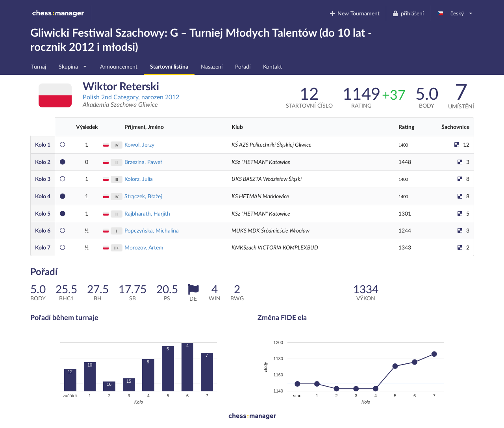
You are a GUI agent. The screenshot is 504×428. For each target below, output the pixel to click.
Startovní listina (169, 66)
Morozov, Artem (144, 247)
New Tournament (354, 13)
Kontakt (272, 66)
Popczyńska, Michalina (152, 230)
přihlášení (408, 13)
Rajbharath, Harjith (147, 213)
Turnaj (39, 66)
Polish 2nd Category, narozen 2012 (131, 97)
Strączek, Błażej (143, 196)
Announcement (119, 66)
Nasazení (212, 66)
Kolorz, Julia (139, 179)
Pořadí (243, 66)
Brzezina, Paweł (143, 162)
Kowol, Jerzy (139, 144)
